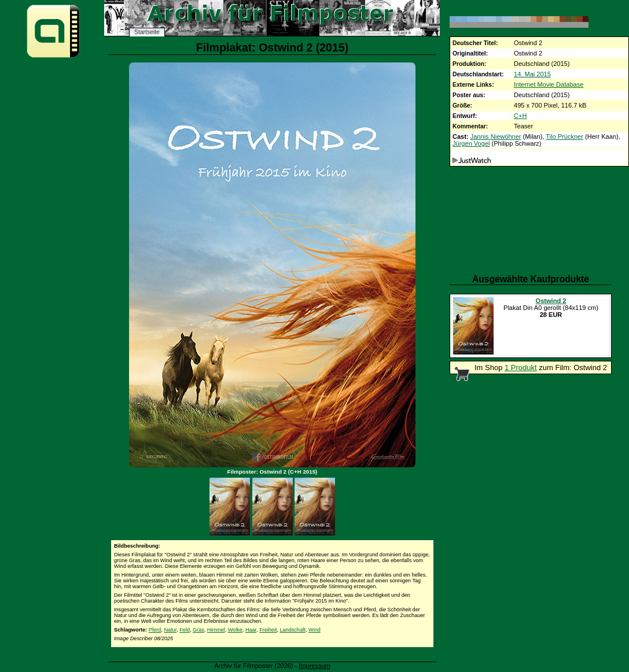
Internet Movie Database (549, 84)
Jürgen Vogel (471, 143)
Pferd (155, 630)
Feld (185, 630)
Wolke (235, 630)
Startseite (147, 32)
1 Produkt (521, 368)
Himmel (216, 630)
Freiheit (268, 630)
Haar (251, 630)
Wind (314, 630)
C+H (520, 116)
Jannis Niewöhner (496, 136)
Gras (198, 630)
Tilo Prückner (564, 136)
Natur (170, 630)
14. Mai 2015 (532, 74)
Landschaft (293, 630)
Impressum (314, 666)
